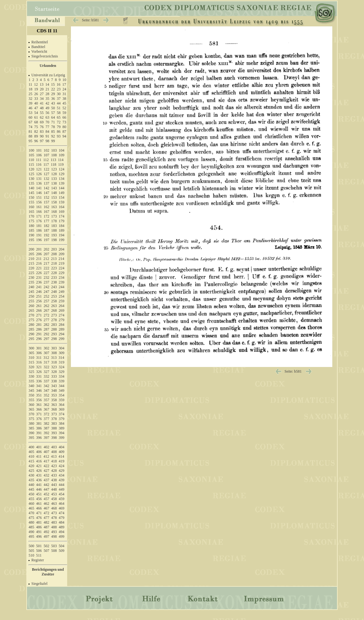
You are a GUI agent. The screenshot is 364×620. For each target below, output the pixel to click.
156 (39, 202)
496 (39, 536)
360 (31, 405)
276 (39, 320)
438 (54, 480)
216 (39, 263)
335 (31, 381)
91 (47, 136)
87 (64, 132)
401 (39, 447)
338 (54, 381)
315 (31, 362)
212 (46, 259)
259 (62, 301)
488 (54, 527)
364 (62, 405)
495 (31, 536)
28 (47, 94)
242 (46, 287)
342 (46, 386)
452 (46, 494)
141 (39, 188)
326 (39, 372)
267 (46, 310)
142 (46, 188)
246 (39, 292)
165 (31, 212)
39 (30, 103)
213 (54, 259)
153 (54, 197)
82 (36, 132)
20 (42, 89)
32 (30, 99)
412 (46, 456)
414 (62, 456)
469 (62, 508)
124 (62, 169)
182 (46, 226)
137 (46, 183)
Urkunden (48, 66)
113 (53, 160)
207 (46, 254)
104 (62, 150)
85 (53, 132)
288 (54, 329)
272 (46, 315)
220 (31, 268)
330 (31, 376)
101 (39, 150)
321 (39, 367)
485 (31, 527)
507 (46, 551)
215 (31, 263)
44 (59, 103)
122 (46, 169)
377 (46, 419)
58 (59, 113)
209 (62, 254)
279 (62, 320)
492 (46, 532)
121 (39, 169)
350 (31, 395)
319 (62, 362)
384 (62, 423)
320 (31, 367)
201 (39, 249)
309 (62, 353)
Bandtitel (38, 47)
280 (31, 325)
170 (31, 216)
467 (46, 508)
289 (62, 329)
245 (31, 292)
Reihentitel (40, 42)
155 (31, 202)
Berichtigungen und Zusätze (48, 572)
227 (46, 273)
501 (39, 546)
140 (31, 188)
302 (46, 348)
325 (31, 372)
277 (46, 320)
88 (30, 136)
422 (46, 466)
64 (53, 117)
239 (62, 282)
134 (62, 179)
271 (39, 315)
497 (46, 536)
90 (42, 136)
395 (31, 438)
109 (62, 155)
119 (61, 164)
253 (54, 296)
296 (39, 339)
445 (31, 489)
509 (62, 551)
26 (36, 94)
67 (30, 122)
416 (39, 461)
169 (62, 212)
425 (31, 471)
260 (31, 306)
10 (64, 80)
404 (62, 447)
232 (46, 278)
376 (39, 419)
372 (46, 414)
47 (36, 108)
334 (62, 376)
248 (54, 292)
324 (62, 367)
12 (36, 84)
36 (53, 99)
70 (47, 122)
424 (62, 466)
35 (47, 99)
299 (62, 339)
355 (31, 400)
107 (46, 155)
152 (46, 197)
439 (62, 480)
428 (54, 471)
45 (64, 103)
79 (59, 127)
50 (53, 108)
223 (54, 268)
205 (31, 254)
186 (39, 230)
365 (31, 409)
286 (39, 329)
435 (31, 480)
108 (54, 155)
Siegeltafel (39, 584)
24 (64, 89)
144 (62, 188)
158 (54, 202)
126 (39, 174)
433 (54, 475)
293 (54, 334)
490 (31, 532)
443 (54, 485)
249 (62, 292)
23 (59, 89)
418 (54, 461)
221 (39, 268)
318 (54, 362)
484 (62, 522)
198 (54, 240)
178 (54, 221)
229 (62, 273)
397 (46, 438)
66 (64, 117)
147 (46, 193)
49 (47, 108)
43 (53, 103)
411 (39, 456)
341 (39, 386)
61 (36, 117)
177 (46, 221)
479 (62, 518)
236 (39, 282)
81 (30, 132)
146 (39, 193)
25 (30, 94)
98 (47, 141)
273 (54, 315)
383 (54, 423)
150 (31, 197)
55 (42, 113)
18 (30, 89)
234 (62, 278)
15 (53, 84)
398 (54, 438)
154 (62, 197)
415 (31, 461)
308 (54, 353)
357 (46, 400)
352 (46, 395)
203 (54, 249)
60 (30, 117)
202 (46, 249)
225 (31, 273)
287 (46, 329)
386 (39, 428)
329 (62, 372)
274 (62, 315)
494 (62, 532)
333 (54, 376)
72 (59, 122)
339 (62, 381)
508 (54, 551)
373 (54, 414)
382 (46, 423)
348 (54, 391)
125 (31, 174)
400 (31, 447)
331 (39, 376)
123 (54, 169)
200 (31, 249)
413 (54, 456)
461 (39, 504)
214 (62, 259)
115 (31, 164)
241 (39, 287)
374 (62, 414)
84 (47, 132)
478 (54, 518)
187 (46, 230)
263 (54, 306)
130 (31, 179)
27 (42, 94)
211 (39, 259)
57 (53, 113)
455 (31, 499)
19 (36, 89)
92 (53, 136)
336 (39, 381)
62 (42, 117)
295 (31, 339)
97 (42, 141)
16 (59, 84)
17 (64, 84)
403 (54, 447)
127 (46, 174)
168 (54, 212)
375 (31, 419)
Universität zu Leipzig (48, 75)
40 (36, 103)
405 (31, 452)
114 (61, 160)
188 (54, 230)
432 (46, 475)
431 (39, 475)
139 (62, 183)
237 (46, 282)
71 (53, 122)
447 (46, 489)
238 (54, 282)
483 (54, 522)
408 (54, 452)
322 (46, 367)
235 (31, 282)
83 (42, 132)
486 (39, 527)
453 (54, 494)
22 (53, 89)
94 (64, 136)
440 (31, 485)
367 (46, 409)
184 (62, 226)
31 (64, 94)
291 (39, 334)
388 (54, 428)
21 (47, 89)
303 (54, 348)
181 (39, 226)
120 (31, 169)
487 (46, 527)
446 (39, 489)
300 (31, 348)
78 (53, 127)
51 (59, 108)
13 (42, 84)
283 (54, 325)
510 (31, 555)
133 (54, 179)
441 (39, 485)
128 (54, 174)
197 (46, 240)
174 (62, 216)
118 (54, 164)
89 (36, 136)
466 (39, 508)
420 (31, 466)
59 (64, 113)
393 (54, 433)
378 (54, 419)
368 (54, 409)
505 (31, 551)
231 (39, 278)
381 (39, 423)
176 (39, 221)
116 (39, 164)
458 (54, 499)
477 (46, 518)
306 (39, 353)
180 (31, 226)
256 (39, 301)
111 (39, 160)
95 (30, 141)
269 (62, 310)
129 (62, 174)
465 (31, 508)
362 (46, 405)
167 (46, 212)
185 (31, 230)
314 (62, 358)
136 (39, 183)
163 (54, 207)
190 (31, 235)
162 (46, 207)
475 (31, 518)
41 (42, 103)
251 (39, 296)
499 (62, 536)
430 (31, 475)
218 (54, 263)
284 (62, 325)
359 (62, 400)
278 (54, 320)
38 (64, 99)
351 (39, 395)
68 (36, 122)
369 (62, 409)
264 (62, 306)
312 (46, 358)
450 (31, 494)
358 (54, 400)
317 (46, 362)
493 (54, 532)
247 (46, 292)
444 (62, 485)
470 (31, 513)
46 (30, 108)
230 (31, 278)
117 (46, 164)
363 (54, 405)
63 (47, 117)
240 (31, 287)
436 (39, 480)
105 (31, 155)
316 (39, 362)
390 (31, 433)
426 (39, 471)
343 (54, 386)
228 (54, 273)
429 (62, 471)
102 (46, 150)
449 (62, 489)
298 (54, 339)
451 (39, 494)
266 (39, 310)
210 (31, 259)
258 (54, 301)
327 (46, 372)
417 (46, 461)
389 (62, 428)
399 (62, 438)
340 (31, 386)
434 (62, 475)
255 (31, 301)
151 (39, 197)
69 (42, 122)
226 (39, 273)
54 (36, 113)
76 (42, 127)
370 (31, 414)
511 (39, 555)
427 (46, 471)
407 (46, 452)
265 (31, 310)
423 (54, 466)
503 (54, 546)
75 (36, 127)
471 (39, 513)
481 (39, 522)
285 (31, 329)
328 (54, 372)
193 (54, 235)
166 (39, 212)
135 (31, 183)
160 (31, 207)
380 (31, 423)
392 (46, 433)
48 (42, 108)
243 (54, 287)
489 (62, 527)
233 (54, 278)
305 (31, 353)
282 (46, 325)
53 (30, 113)
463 (54, 504)
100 (31, 150)
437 (46, 480)
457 (46, 499)
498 (54, 536)
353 (54, 395)
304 (62, 348)
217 (46, 263)
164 (62, 207)
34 (42, 99)
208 (54, 254)
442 (46, 485)
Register (38, 560)
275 (31, 320)
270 (31, 315)
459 (62, 499)
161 (39, 207)
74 (30, 127)
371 (39, 414)
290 (31, 334)
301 (39, 348)
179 (62, 221)
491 (39, 532)
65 (59, 117)
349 (62, 391)
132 (46, 179)
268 (54, 310)
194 (62, 235)
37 (59, 99)
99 (53, 141)
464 (62, 504)
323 (54, 367)
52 (64, 108)
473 (54, 513)
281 (39, 325)
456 (39, 499)
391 (39, 433)
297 (46, 339)
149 (62, 193)
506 (39, 551)
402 (46, 447)
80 (64, 127)
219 (62, 263)
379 (62, 419)
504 (62, 546)
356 (39, 400)
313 (54, 358)
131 (39, 179)
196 (39, 240)
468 (54, 508)
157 (46, 202)
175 (31, 221)
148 (54, 193)
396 (39, 438)
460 (31, 504)
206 (39, 254)
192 (46, 235)
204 (62, 249)
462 (46, 504)
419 (62, 461)
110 (31, 160)
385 (31, 428)
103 (54, 150)
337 (46, 381)
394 (62, 433)
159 (62, 202)
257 (46, 301)
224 (62, 268)
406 (39, 452)
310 (31, 358)
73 (64, 122)
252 (46, 296)
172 (46, 216)
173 (54, 216)
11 (30, 84)
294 (62, 334)
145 (31, 193)
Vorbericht (39, 51)
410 (31, 456)
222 (46, 268)
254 (62, 296)
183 (54, 226)
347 (46, 391)
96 (36, 141)
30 (59, 94)
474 (62, 513)
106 (39, 155)
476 (39, 518)
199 (62, 240)
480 (31, 522)
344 (62, 386)
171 (39, 216)
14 (47, 84)
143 (54, 188)
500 (31, 546)
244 (62, 287)
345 (31, 391)
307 (46, 353)
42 (47, 103)
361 (39, 405)
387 (46, 428)
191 (39, 235)
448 (54, 489)
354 (62, 395)
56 (47, 113)
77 (47, 127)
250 (31, 296)
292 (46, 334)
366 (39, 409)
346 (39, 391)
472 (46, 513)
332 (46, 376)
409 (62, 452)
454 (62, 494)
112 (46, 160)
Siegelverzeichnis (45, 56)
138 (54, 183)
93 (59, 136)
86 (59, 132)
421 (39, 466)
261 (39, 306)
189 (62, 230)
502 (46, 546)
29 (53, 94)
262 (46, 306)
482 (46, 522)
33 (36, 99)
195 (31, 240)
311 (39, 358)
